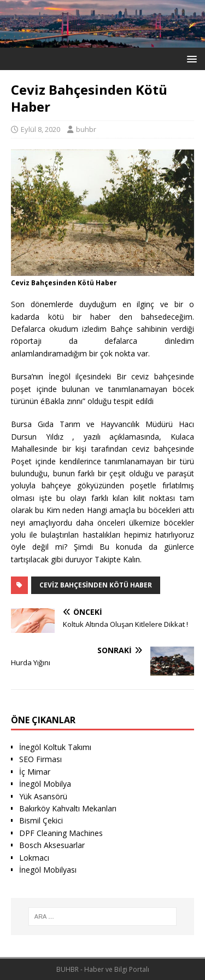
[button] (190, 58)
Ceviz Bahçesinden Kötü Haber (96, 585)
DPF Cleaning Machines (61, 833)
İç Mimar (35, 772)
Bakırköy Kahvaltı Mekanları (68, 808)
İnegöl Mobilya (45, 784)
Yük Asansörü (43, 796)
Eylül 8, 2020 (40, 129)
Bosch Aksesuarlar (52, 845)
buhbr (86, 129)
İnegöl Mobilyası (48, 870)
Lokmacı (34, 858)
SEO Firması (40, 759)
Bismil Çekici (41, 820)
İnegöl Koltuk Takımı (55, 747)
